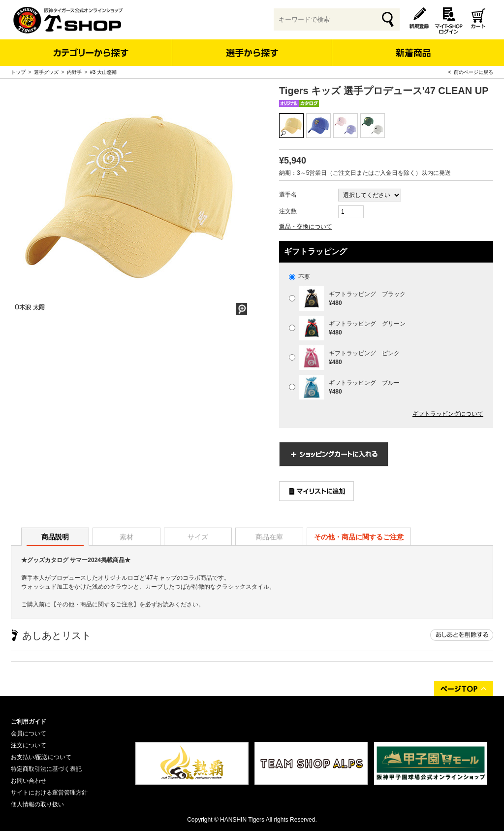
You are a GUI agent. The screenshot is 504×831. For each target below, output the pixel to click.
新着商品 (413, 46)
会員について (29, 733)
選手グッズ (46, 72)
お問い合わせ (29, 781)
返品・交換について (306, 227)
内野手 (74, 72)
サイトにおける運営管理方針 (49, 793)
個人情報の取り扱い (37, 804)
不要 (299, 277)
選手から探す (252, 53)
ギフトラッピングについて (448, 414)
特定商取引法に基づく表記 (46, 769)
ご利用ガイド (29, 722)
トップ (18, 72)
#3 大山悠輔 (103, 72)
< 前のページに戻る (471, 72)
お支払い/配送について (41, 757)
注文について (29, 745)
